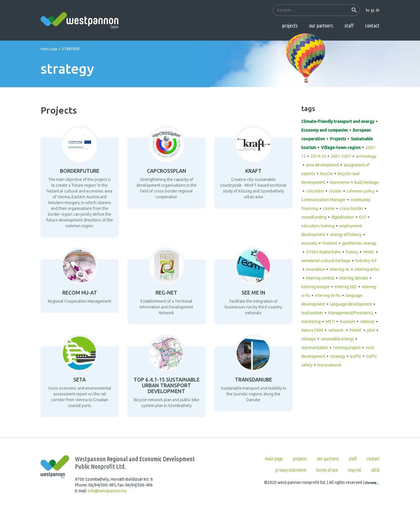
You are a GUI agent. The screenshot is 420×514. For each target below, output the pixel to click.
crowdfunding (314, 217)
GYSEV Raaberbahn (324, 252)
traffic (356, 356)
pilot (371, 330)
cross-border (351, 208)
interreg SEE (346, 287)
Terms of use (327, 470)
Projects (290, 26)
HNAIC (369, 252)
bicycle (326, 174)
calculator (315, 191)
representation (315, 348)
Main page (49, 49)
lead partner (312, 313)
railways (309, 339)
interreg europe (315, 287)
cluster (335, 191)
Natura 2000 (312, 330)
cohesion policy (361, 191)
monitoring (311, 322)
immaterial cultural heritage (326, 261)
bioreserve (340, 182)
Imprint (354, 470)
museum (347, 322)
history (352, 252)
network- (336, 330)
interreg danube (354, 278)
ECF (363, 217)
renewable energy (337, 339)
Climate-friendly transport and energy (338, 121)
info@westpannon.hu (107, 491)
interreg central (320, 278)
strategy (338, 356)
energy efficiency (346, 235)
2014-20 (318, 156)
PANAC (356, 330)
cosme (329, 208)
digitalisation (343, 217)
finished (330, 243)
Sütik (375, 470)
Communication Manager (324, 200)
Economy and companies (325, 130)
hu (368, 10)
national (367, 322)
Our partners (321, 26)
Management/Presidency (351, 313)
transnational (329, 365)
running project (347, 348)
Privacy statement (291, 470)
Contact (372, 26)
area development (323, 165)
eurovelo (309, 243)
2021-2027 (341, 156)
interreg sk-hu (328, 295)
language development (351, 304)
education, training (318, 226)
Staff (349, 26)
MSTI (330, 322)
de (378, 10)
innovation (316, 269)
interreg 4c (340, 269)
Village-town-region (341, 148)
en (372, 10)
